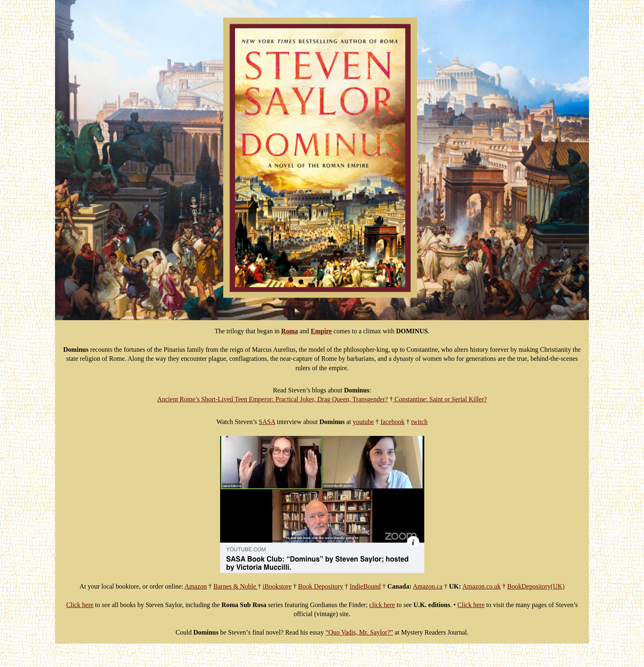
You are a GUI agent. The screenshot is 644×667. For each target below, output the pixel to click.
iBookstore (277, 586)
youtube (363, 422)
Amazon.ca (428, 586)
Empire (321, 331)
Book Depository (321, 586)
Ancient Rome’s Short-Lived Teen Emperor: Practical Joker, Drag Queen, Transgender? (273, 399)
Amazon (195, 586)
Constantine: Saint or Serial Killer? (440, 399)
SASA (267, 422)
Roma (290, 331)
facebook (392, 422)
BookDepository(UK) (536, 586)
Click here (80, 605)
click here (382, 605)
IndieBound (366, 586)
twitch (419, 422)
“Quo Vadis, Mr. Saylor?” (359, 632)
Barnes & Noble (236, 586)
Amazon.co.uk (482, 586)
